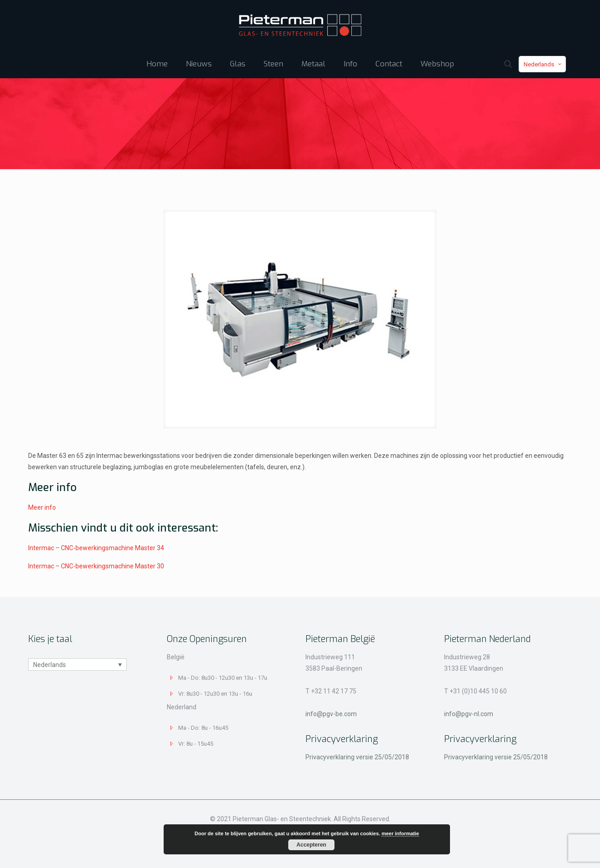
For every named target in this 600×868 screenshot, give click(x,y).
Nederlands (543, 64)
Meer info (42, 507)
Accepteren (311, 845)
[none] (77, 665)
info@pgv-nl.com (469, 714)
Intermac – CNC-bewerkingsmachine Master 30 (96, 566)
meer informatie (400, 833)
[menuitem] (77, 665)
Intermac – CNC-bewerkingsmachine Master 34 (96, 548)
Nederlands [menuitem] (50, 665)
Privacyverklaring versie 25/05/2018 (357, 757)
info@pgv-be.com (331, 714)
